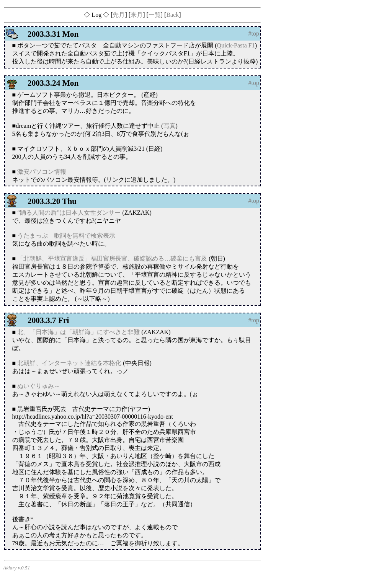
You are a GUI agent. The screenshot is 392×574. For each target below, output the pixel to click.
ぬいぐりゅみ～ (39, 386)
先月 (119, 15)
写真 (170, 126)
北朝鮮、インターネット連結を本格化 (69, 363)
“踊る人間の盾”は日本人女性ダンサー (69, 213)
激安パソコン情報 (42, 172)
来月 (137, 15)
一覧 (155, 15)
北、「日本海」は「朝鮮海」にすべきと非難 (78, 332)
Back (172, 15)
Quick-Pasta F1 (236, 45)
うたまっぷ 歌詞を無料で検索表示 (66, 236)
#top (254, 33)
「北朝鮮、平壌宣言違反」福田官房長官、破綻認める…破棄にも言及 (112, 258)
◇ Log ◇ (96, 15)
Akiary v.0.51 (16, 568)
